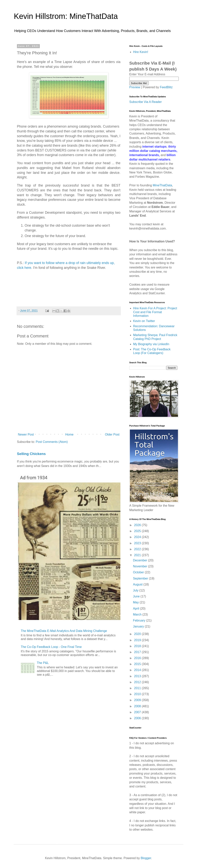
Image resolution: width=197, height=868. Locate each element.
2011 (138, 688)
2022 (138, 549)
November (140, 566)
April (136, 609)
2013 (138, 676)
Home (69, 434)
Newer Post (26, 434)
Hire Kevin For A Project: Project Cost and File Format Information (155, 312)
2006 (138, 718)
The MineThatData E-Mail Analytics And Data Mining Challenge (64, 631)
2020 (138, 634)
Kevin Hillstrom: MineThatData (66, 16)
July (136, 590)
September (141, 578)
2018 (138, 646)
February (139, 620)
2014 (138, 670)
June (137, 596)
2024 (138, 537)
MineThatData (162, 185)
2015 (138, 664)
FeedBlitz (166, 87)
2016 (138, 658)
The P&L (43, 663)
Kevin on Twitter (144, 321)
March (138, 614)
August (138, 584)
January (139, 626)
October (139, 572)
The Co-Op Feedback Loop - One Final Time (51, 647)
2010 (138, 694)
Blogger (146, 858)
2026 (138, 525)
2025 (138, 531)
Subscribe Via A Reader (146, 102)
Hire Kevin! (141, 52)
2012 (138, 682)
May (136, 602)
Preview (135, 87)
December (140, 560)
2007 (138, 712)
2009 (138, 700)
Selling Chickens (31, 454)
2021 (138, 555)
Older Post (112, 434)
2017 (138, 652)
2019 (138, 640)
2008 (138, 706)
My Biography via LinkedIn (151, 344)
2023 (138, 543)
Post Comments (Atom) (52, 442)
